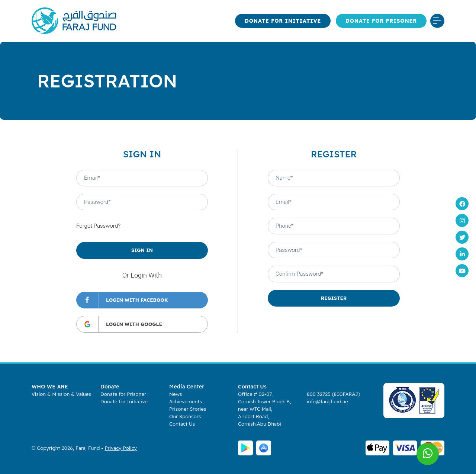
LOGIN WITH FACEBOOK (122, 300)
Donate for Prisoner (381, 21)
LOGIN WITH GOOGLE (119, 324)
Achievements (186, 401)
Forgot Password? (98, 226)
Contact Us (182, 424)
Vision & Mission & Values (61, 394)
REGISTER (334, 298)
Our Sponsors (185, 416)
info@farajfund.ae (327, 401)
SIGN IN (142, 250)
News (176, 394)
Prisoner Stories (188, 409)
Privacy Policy (121, 448)
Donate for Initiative (283, 21)
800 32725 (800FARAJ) (334, 394)
